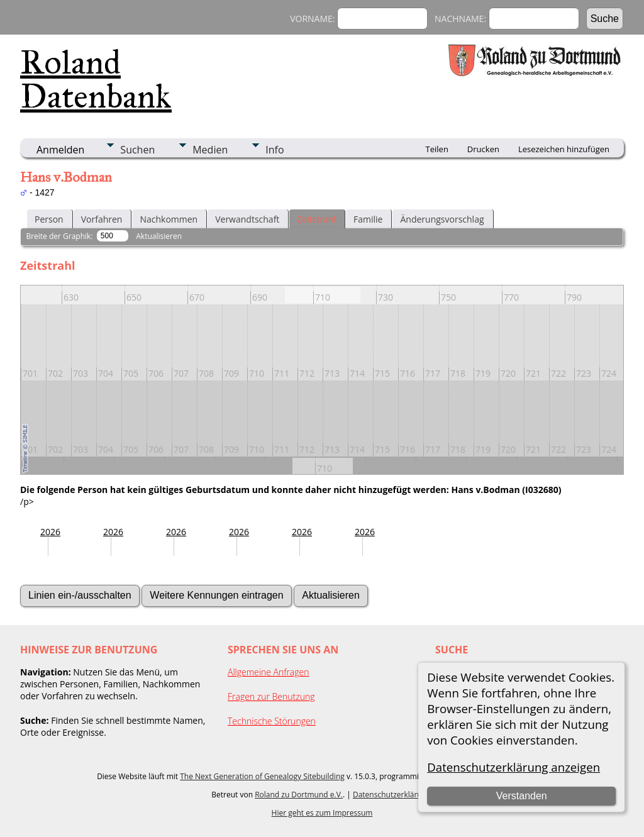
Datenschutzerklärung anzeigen (514, 767)
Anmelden (60, 150)
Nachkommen (169, 219)
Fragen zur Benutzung (271, 696)
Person (49, 219)
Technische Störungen (272, 721)
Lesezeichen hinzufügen (564, 149)
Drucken (483, 149)
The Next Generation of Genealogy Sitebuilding (262, 776)
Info (275, 150)
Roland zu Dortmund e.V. (299, 795)
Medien (210, 150)
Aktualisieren (159, 236)
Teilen (437, 149)
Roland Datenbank (96, 79)
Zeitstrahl (316, 219)
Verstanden (522, 796)
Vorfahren (102, 219)
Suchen (137, 150)
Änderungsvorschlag (442, 219)
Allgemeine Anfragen (269, 672)
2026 (50, 532)
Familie (368, 219)
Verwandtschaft (247, 219)
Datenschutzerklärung (392, 795)
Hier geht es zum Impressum (322, 813)
